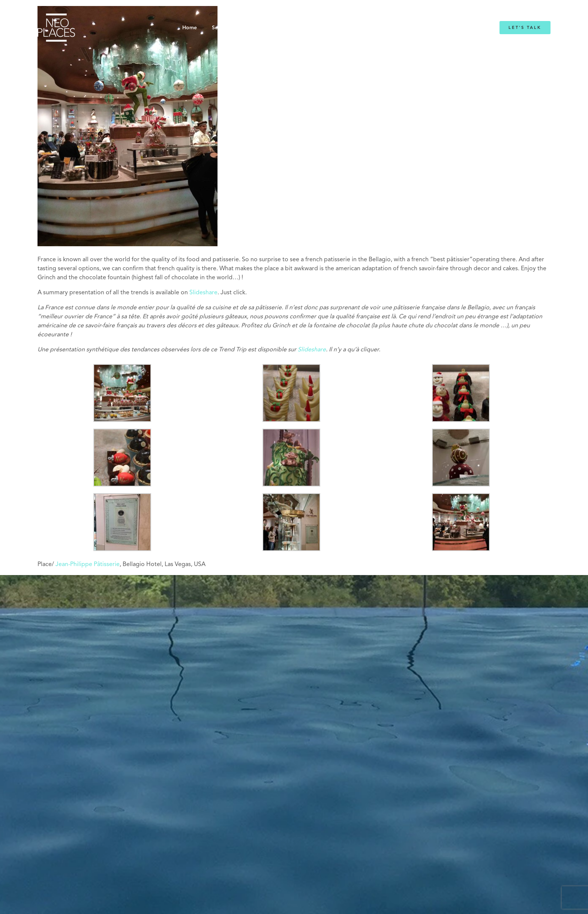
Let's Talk (525, 28)
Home (190, 28)
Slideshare (203, 293)
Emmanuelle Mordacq (339, 28)
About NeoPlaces (275, 28)
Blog (387, 28)
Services (222, 28)
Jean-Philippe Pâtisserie (88, 565)
